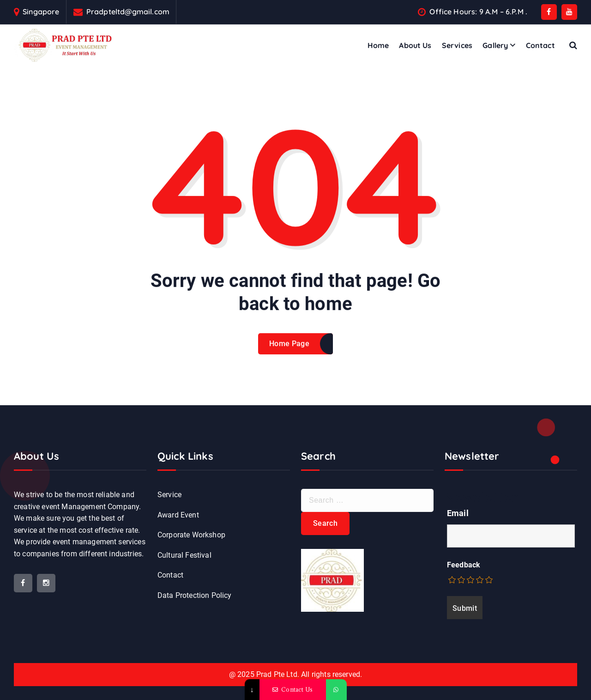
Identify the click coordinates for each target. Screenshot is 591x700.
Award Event (178, 515)
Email (458, 513)
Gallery (495, 45)
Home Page (289, 357)
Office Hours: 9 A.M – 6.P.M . (478, 12)
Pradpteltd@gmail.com (128, 12)
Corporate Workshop (191, 535)
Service (169, 495)
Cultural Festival (184, 555)
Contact (540, 45)
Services (457, 45)
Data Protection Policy (195, 595)
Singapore (41, 12)
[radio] (452, 580)
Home (378, 45)
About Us (415, 45)
